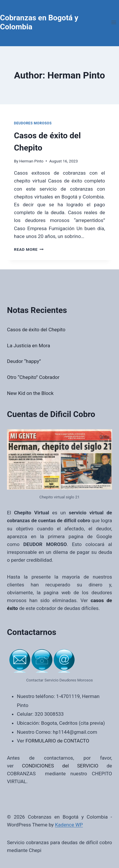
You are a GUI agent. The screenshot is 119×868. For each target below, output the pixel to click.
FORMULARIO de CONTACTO (57, 741)
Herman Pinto (31, 161)
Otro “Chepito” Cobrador (33, 377)
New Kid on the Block (30, 393)
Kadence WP (69, 825)
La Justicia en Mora (29, 346)
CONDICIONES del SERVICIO (60, 766)
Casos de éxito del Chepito (36, 330)
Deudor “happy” (24, 361)
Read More (29, 249)
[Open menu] (114, 22)
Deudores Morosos (33, 123)
